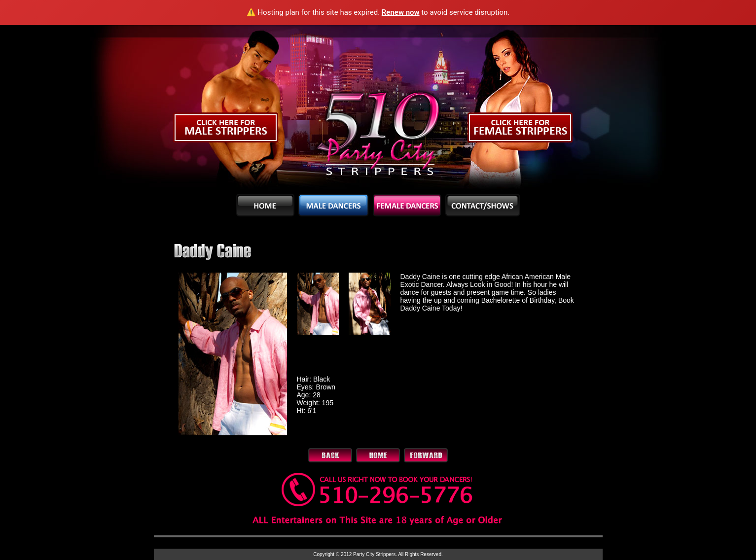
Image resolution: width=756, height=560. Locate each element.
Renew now (401, 12)
